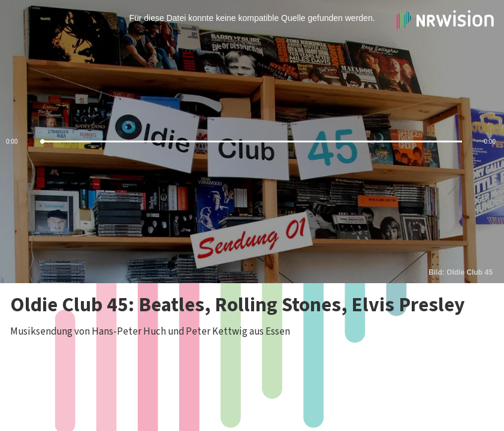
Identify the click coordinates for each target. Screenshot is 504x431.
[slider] (252, 142)
